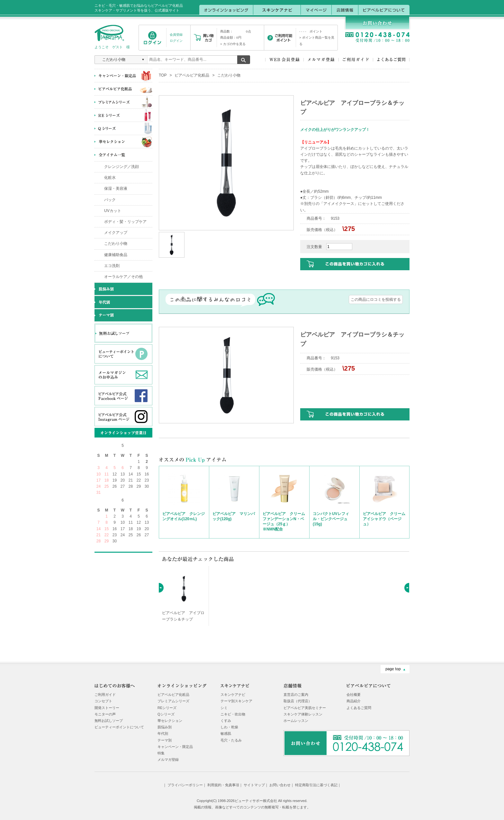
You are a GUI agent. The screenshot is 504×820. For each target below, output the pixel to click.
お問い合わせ (280, 785)
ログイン (176, 41)
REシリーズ (167, 708)
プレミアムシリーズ (173, 701)
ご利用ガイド (105, 695)
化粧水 (110, 178)
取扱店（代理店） (298, 701)
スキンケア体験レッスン (303, 714)
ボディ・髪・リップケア (125, 222)
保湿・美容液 (116, 189)
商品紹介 (354, 701)
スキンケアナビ (233, 695)
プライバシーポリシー (185, 785)
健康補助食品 (116, 255)
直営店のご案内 (296, 695)
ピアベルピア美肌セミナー (305, 708)
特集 (161, 753)
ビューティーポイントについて (119, 727)
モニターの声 (105, 714)
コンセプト (103, 701)
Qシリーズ (166, 714)
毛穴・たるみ (231, 740)
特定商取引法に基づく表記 (316, 785)
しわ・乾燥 (229, 727)
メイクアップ (116, 233)
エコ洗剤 (112, 266)
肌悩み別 (165, 727)
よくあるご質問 (359, 708)
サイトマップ (254, 785)
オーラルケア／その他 (123, 277)
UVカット (113, 211)
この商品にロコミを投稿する (376, 299)
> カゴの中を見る (233, 44)
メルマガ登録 (168, 760)
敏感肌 (226, 733)
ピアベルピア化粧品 (192, 75)
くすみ (226, 721)
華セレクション (170, 721)
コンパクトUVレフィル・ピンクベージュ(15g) (331, 519)
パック (110, 200)
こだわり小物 (116, 244)
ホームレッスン (296, 721)
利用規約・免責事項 (223, 785)
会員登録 (176, 35)
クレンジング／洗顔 (122, 167)
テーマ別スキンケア (236, 701)
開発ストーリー (107, 708)
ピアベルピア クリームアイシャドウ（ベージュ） (384, 519)
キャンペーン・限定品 (175, 747)
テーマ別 (165, 740)
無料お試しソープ (109, 721)
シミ (224, 708)
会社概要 (354, 695)
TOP (163, 75)
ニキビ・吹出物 (233, 714)
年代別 (163, 733)
